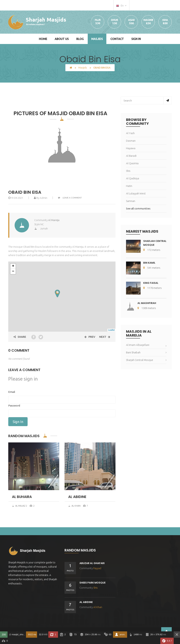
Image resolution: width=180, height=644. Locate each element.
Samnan (131, 201)
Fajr (98, 20)
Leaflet (111, 330)
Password (14, 406)
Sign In (136, 39)
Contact (117, 39)
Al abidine (86, 602)
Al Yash (130, 133)
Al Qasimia (132, 163)
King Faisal (151, 283)
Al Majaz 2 (20, 506)
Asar (131, 20)
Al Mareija (54, 220)
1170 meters (152, 288)
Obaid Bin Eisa (25, 192)
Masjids (97, 39)
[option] (62, 145)
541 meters (152, 268)
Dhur (115, 20)
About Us (62, 39)
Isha (165, 20)
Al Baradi (131, 156)
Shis (128, 171)
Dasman (131, 141)
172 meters (152, 250)
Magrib (148, 20)
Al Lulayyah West (136, 193)
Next (105, 337)
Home (43, 39)
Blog (80, 39)
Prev (90, 337)
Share (20, 337)
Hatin (129, 186)
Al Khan (74, 506)
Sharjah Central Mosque (140, 360)
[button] (57, 293)
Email (12, 392)
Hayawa (131, 148)
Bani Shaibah (133, 352)
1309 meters (147, 308)
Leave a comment (70, 198)
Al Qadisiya (133, 178)
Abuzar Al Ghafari (92, 563)
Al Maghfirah (147, 303)
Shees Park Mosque (92, 583)
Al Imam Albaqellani (138, 345)
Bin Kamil (149, 263)
